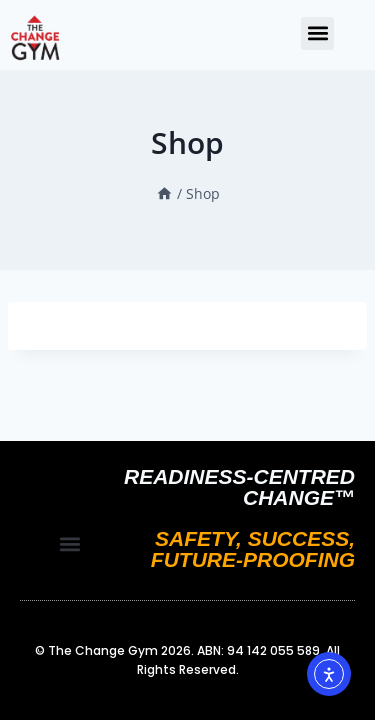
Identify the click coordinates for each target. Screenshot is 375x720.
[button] (317, 33)
